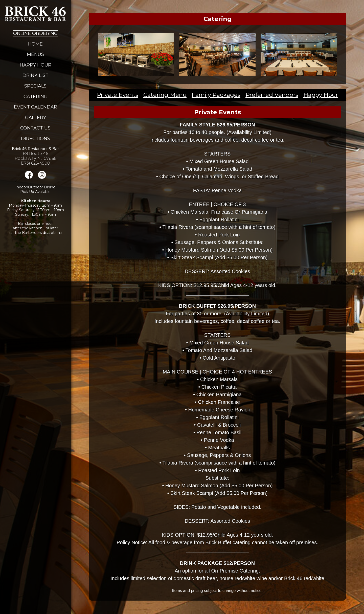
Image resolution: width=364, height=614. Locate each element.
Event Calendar (36, 107)
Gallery (36, 118)
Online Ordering (35, 33)
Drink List (36, 75)
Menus (35, 54)
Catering (36, 97)
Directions (36, 139)
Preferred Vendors (272, 95)
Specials (35, 86)
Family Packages (216, 95)
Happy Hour (36, 65)
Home (35, 44)
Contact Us (35, 128)
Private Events (118, 95)
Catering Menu (165, 95)
